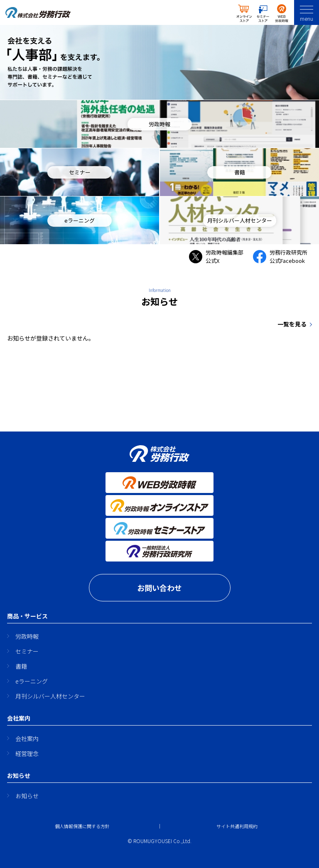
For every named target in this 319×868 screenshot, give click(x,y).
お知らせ (27, 796)
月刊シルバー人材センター (50, 696)
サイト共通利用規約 (237, 826)
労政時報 (27, 636)
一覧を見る (292, 324)
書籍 (21, 666)
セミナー (27, 651)
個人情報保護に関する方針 (82, 826)
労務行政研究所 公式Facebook (283, 256)
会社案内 (27, 738)
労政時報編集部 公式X (219, 256)
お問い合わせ (159, 588)
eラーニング (32, 681)
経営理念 (27, 753)
